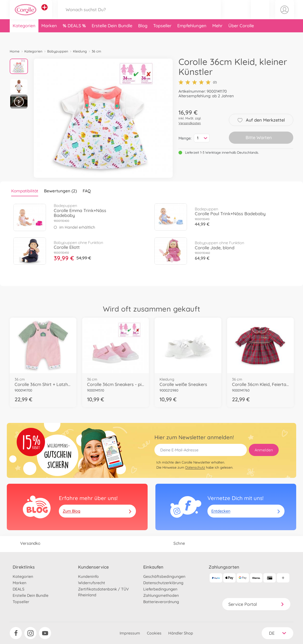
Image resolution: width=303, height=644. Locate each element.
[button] (260, 15)
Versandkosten (190, 123)
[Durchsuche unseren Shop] (139, 15)
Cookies (154, 633)
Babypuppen (58, 51)
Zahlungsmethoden (161, 595)
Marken (49, 37)
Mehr (217, 37)
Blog (143, 37)
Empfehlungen (192, 37)
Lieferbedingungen (160, 589)
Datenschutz (195, 467)
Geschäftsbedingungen (164, 576)
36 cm (96, 51)
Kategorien (24, 37)
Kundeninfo (88, 576)
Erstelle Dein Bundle (112, 37)
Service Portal (256, 604)
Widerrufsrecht (92, 583)
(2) (198, 82)
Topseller (162, 37)
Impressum (130, 633)
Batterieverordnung (161, 602)
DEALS (75, 37)
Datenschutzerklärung (163, 583)
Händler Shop (181, 633)
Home (15, 51)
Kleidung (80, 51)
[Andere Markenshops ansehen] (45, 13)
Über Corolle (241, 37)
